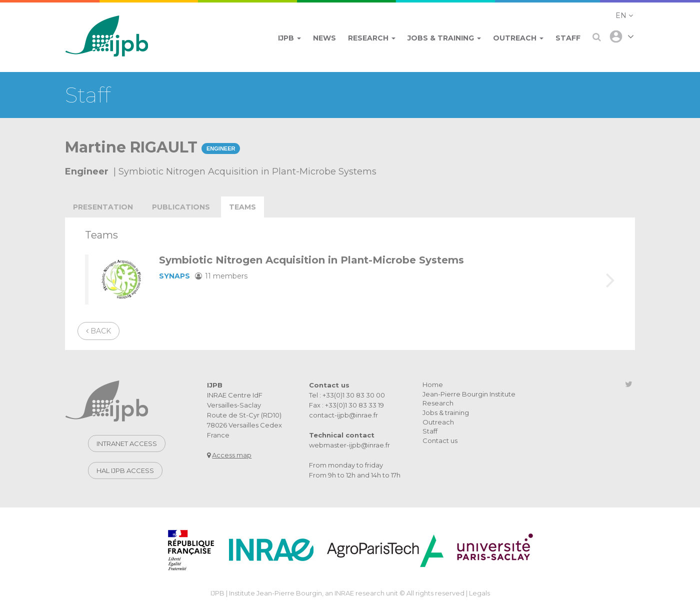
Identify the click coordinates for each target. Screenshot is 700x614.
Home (433, 384)
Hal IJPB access (125, 470)
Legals (479, 593)
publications (181, 207)
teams (242, 207)
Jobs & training (446, 412)
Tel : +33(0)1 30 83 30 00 (347, 395)
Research (438, 403)
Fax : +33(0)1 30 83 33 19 (346, 405)
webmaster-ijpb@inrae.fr (349, 445)
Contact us (440, 440)
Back (98, 331)
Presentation (103, 207)
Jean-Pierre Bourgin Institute (469, 394)
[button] (624, 15)
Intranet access (127, 443)
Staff (430, 431)
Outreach (438, 422)
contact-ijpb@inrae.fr (343, 415)
